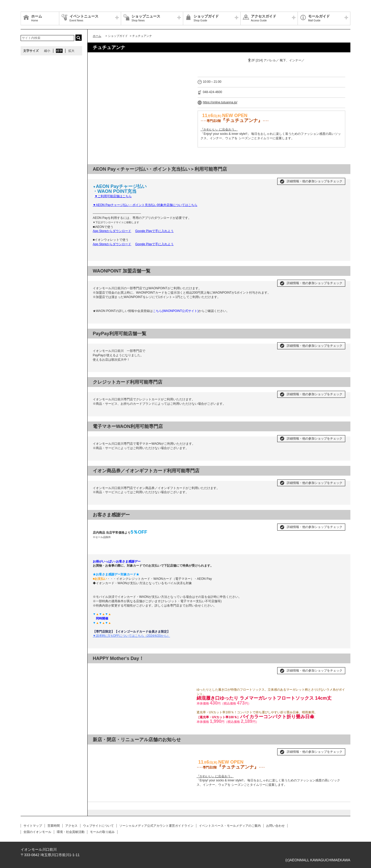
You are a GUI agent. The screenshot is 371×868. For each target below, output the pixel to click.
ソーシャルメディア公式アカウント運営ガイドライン (156, 826)
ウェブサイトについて (98, 826)
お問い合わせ (275, 826)
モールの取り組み (102, 832)
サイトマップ (33, 826)
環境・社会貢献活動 (71, 832)
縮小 (47, 51)
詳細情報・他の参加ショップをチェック (315, 181)
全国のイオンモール (37, 832)
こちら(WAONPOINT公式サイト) (176, 311)
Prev (99, 750)
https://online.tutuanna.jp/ (220, 102)
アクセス (71, 826)
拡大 (71, 51)
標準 (59, 51)
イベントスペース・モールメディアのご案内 (230, 826)
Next (185, 750)
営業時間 (54, 826)
